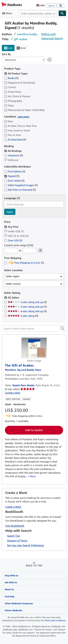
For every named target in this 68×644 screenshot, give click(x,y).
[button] (62, 328)
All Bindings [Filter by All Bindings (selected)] (13, 151)
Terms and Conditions (55, 620)
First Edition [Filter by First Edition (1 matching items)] (15, 171)
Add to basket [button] (34, 430)
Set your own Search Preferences (25, 545)
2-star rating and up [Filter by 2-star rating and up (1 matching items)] (27, 302)
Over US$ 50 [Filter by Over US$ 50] (14, 240)
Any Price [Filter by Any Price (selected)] (12, 227)
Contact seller (13, 393)
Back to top (34, 565)
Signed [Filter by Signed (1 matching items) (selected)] (12, 176)
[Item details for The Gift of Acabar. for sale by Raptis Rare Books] (34, 348)
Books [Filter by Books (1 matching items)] (11, 78)
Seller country (13, 284)
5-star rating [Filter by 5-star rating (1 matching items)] (23, 316)
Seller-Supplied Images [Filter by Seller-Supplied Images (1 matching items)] (21, 185)
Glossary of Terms (17, 540)
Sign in (52, 6)
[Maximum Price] (30, 250)
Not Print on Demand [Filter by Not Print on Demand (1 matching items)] (20, 190)
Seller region (13, 276)
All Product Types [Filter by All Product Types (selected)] (16, 73)
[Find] (62, 13)
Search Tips (14, 536)
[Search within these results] (34, 328)
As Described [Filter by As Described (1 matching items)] (15, 139)
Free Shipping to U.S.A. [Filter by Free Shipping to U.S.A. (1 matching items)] (24, 263)
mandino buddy (27, 34)
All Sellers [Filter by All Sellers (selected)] (14, 297)
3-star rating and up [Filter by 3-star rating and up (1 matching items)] (27, 307)
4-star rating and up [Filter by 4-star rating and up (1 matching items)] (27, 311)
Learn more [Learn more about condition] (23, 117)
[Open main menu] (8, 13)
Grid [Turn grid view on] (21, 48)
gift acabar (21, 39)
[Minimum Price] (11, 250)
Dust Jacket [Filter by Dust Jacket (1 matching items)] (14, 181)
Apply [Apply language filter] (10, 212)
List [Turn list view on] (8, 48)
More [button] (33, 476)
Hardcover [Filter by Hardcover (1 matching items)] (14, 155)
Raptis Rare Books (23, 385)
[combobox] (39, 13)
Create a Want (13, 507)
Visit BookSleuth (15, 526)
